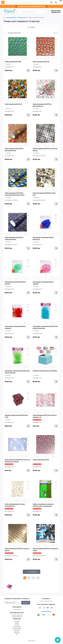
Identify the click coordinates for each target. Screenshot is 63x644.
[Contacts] (56, 2)
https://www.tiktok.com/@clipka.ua (52, 608)
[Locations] (51, 2)
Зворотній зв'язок (17, 628)
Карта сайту (17, 630)
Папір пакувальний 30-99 (13, 62)
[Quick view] (28, 40)
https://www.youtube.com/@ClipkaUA (48, 608)
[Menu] (3, 2)
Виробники (17, 632)
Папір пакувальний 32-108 (13, 104)
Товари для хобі (22, 17)
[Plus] (25, 58)
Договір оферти (17, 627)
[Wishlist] (28, 43)
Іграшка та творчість (11, 17)
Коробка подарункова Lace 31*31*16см (45, 371)
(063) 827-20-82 (56, 12)
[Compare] (28, 46)
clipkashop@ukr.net (46, 611)
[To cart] (28, 70)
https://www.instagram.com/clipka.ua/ (44, 608)
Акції (17, 634)
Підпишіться (26, 603)
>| (38, 578)
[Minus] (10, 58)
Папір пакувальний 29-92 (41, 460)
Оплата (17, 623)
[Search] (20, 12)
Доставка (17, 621)
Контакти (17, 625)
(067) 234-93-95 (56, 11)
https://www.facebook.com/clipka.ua (40, 608)
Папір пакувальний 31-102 (41, 62)
